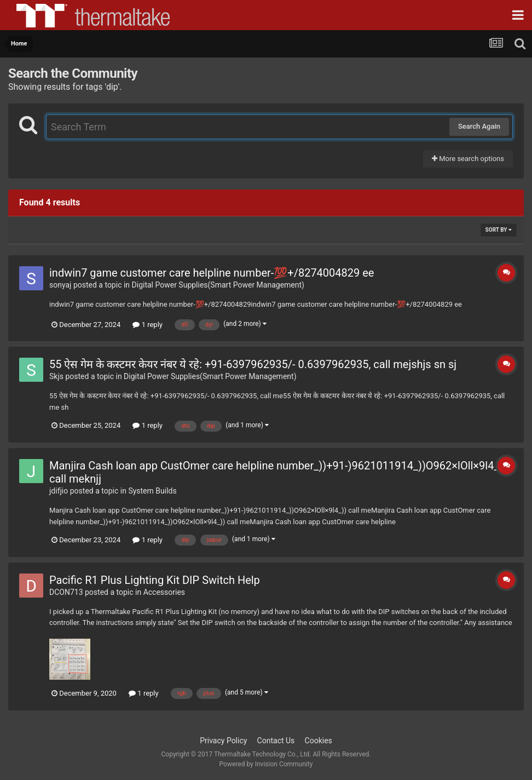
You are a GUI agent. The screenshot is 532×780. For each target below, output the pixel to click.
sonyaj (60, 285)
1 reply (148, 325)
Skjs (56, 376)
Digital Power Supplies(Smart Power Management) (218, 285)
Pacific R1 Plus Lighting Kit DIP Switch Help (155, 580)
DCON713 (66, 592)
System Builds (152, 491)
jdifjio (59, 491)
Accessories (164, 592)
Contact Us (276, 741)
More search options (468, 159)
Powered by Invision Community (266, 764)
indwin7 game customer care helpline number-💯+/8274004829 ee (212, 273)
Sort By (499, 230)
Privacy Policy (223, 741)
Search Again (479, 126)
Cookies (319, 741)
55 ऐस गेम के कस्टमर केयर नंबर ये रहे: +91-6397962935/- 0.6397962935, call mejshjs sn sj (253, 364)
